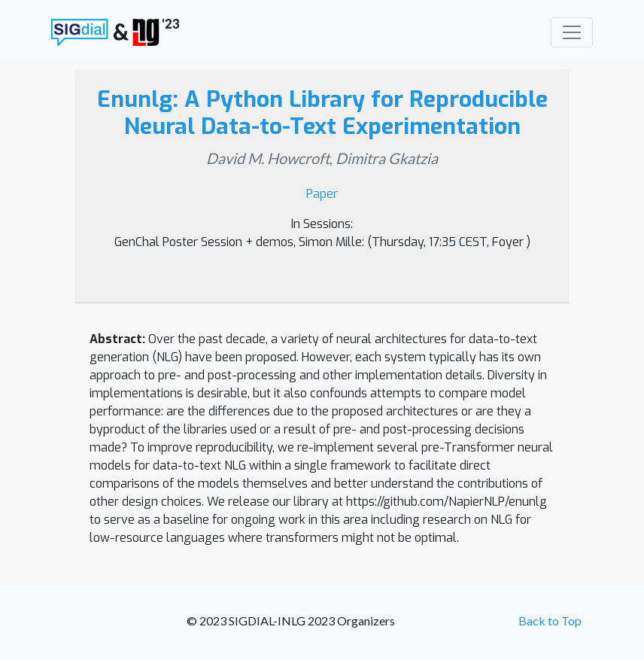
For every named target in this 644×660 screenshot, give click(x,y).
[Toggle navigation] (572, 32)
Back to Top (550, 620)
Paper (322, 194)
